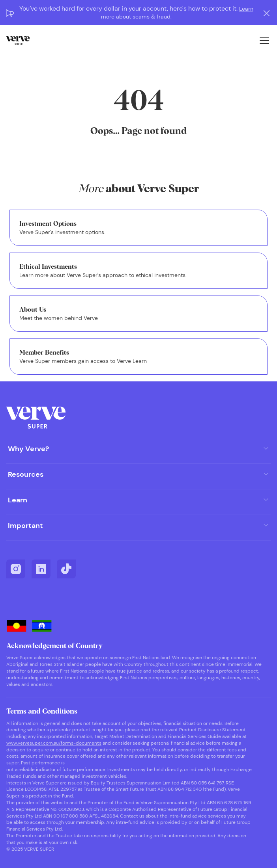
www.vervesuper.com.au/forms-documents (54, 743)
